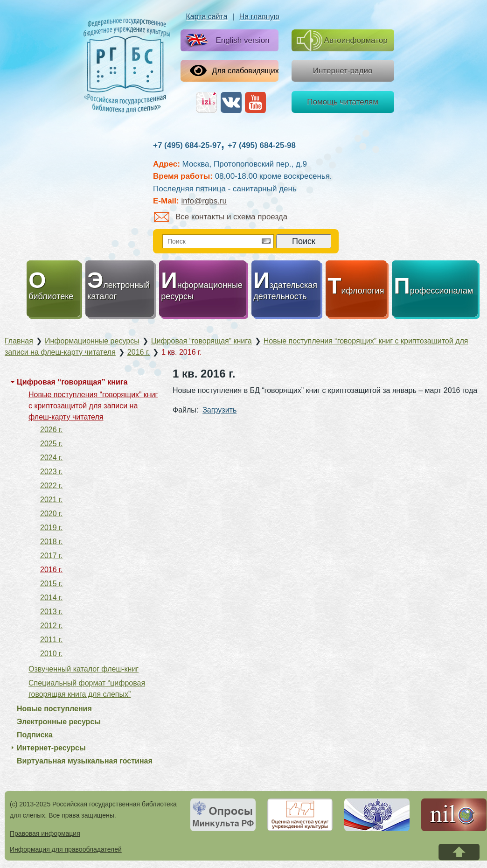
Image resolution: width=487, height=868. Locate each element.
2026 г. (51, 430)
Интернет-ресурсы (51, 748)
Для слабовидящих (234, 70)
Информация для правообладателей (66, 849)
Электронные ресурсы (59, 722)
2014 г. (51, 598)
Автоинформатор (342, 40)
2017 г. (51, 556)
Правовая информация (45, 833)
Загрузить (219, 410)
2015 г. (51, 584)
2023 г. (51, 472)
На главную (259, 17)
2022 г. (51, 486)
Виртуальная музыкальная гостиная (85, 761)
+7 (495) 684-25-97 (187, 145)
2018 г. (51, 542)
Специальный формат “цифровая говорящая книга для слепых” (87, 689)
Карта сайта (207, 17)
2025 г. (51, 444)
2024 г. (51, 458)
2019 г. (51, 528)
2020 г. (51, 514)
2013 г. (51, 612)
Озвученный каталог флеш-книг (83, 669)
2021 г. (51, 500)
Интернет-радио (343, 71)
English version (226, 41)
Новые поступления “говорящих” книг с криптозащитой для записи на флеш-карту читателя (93, 406)
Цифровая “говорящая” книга (72, 382)
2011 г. (51, 640)
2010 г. (51, 654)
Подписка (35, 735)
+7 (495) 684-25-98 (262, 145)
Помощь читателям (343, 102)
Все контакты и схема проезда (221, 217)
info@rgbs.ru (204, 201)
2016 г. (51, 570)
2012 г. (51, 626)
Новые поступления (54, 709)
